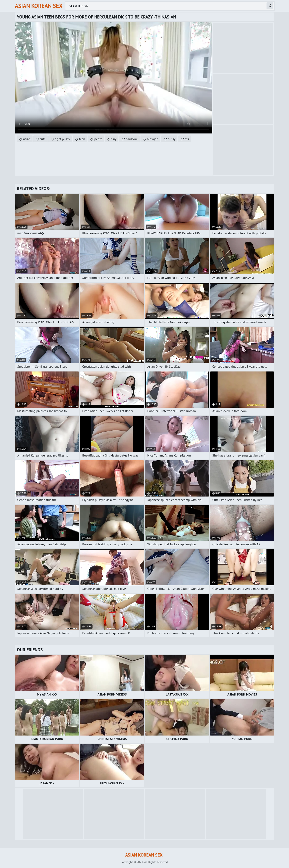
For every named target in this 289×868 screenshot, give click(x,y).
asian (27, 139)
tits (187, 139)
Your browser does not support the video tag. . (114, 78)
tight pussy (62, 139)
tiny (114, 139)
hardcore (132, 139)
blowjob (153, 139)
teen (82, 139)
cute (43, 139)
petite (98, 139)
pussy (171, 139)
